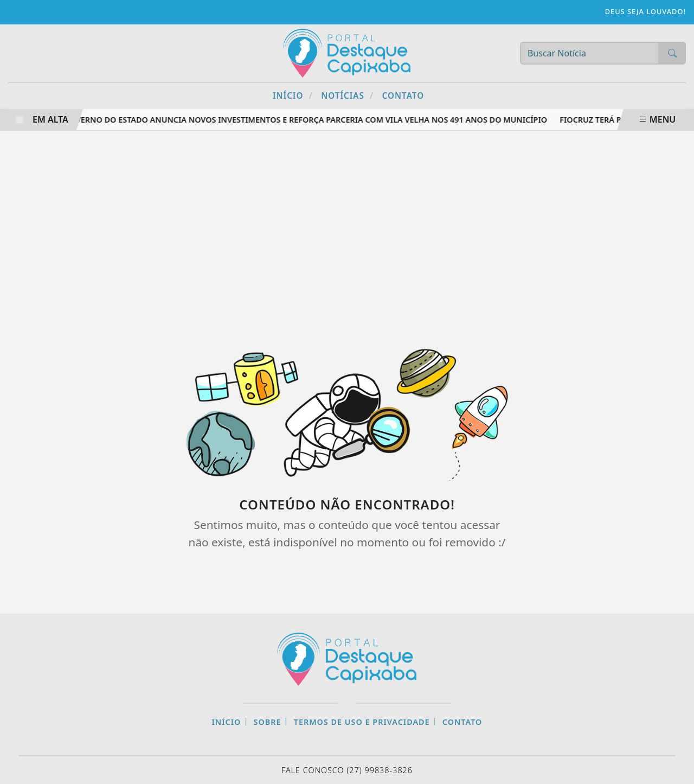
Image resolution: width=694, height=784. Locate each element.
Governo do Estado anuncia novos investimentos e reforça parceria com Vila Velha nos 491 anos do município (309, 120)
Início (293, 95)
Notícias (347, 95)
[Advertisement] (347, 228)
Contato (403, 95)
